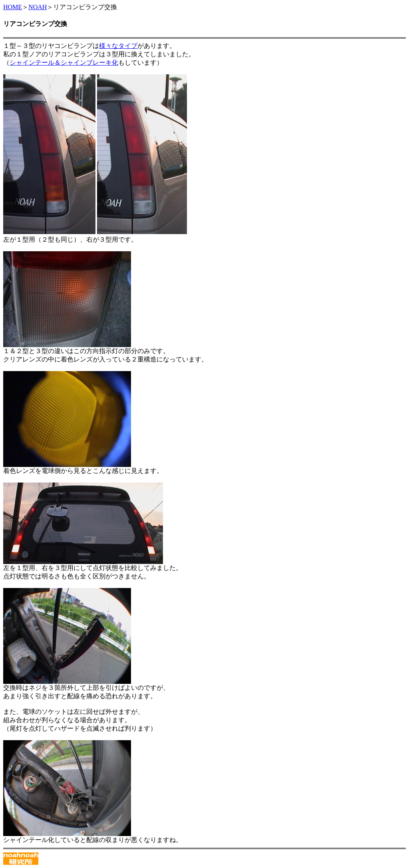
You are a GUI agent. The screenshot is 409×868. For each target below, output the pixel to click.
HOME (13, 7)
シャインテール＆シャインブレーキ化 (64, 63)
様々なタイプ (118, 46)
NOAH (38, 7)
